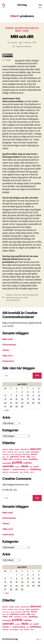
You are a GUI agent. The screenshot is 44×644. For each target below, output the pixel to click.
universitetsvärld (13, 300)
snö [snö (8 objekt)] (31, 467)
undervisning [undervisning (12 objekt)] (19, 469)
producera (19, 297)
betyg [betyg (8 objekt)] (11, 449)
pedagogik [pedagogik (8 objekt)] (7, 463)
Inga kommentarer (24, 46)
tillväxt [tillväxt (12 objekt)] (6, 469)
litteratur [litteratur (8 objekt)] (26, 454)
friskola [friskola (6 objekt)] (10, 452)
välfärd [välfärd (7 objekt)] (27, 472)
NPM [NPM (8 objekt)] (11, 459)
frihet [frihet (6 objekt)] (4, 452)
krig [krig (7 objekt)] (12, 454)
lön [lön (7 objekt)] (8, 457)
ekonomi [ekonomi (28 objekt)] (35, 449)
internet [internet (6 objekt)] (21, 452)
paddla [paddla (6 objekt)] (25, 459)
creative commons (13, 295)
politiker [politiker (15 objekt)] (28, 463)
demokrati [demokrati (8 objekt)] (25, 449)
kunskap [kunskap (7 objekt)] (18, 454)
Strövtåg (22, 5)
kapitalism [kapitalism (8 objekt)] (35, 452)
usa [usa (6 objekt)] (27, 470)
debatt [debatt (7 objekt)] (17, 449)
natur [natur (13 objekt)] (5, 459)
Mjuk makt (8, 339)
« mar (6, 410)
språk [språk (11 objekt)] (36, 467)
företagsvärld (32, 295)
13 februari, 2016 (30, 43)
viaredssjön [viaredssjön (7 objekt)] (14, 472)
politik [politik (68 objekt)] (17, 462)
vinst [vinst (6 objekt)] (21, 472)
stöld (26, 297)
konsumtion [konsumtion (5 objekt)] (6, 455)
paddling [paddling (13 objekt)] (33, 459)
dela (24, 295)
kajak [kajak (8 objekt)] (28, 452)
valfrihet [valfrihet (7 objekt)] (5, 472)
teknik (25, 31)
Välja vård (7, 356)
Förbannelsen (9, 345)
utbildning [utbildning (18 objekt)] (35, 469)
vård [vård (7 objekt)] (32, 472)
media (18, 31)
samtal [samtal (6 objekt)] (17, 467)
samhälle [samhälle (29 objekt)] (8, 466)
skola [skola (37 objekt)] (25, 466)
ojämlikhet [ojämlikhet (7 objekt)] (17, 459)
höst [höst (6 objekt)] (16, 452)
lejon (15, 43)
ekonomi (9, 28)
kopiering (10, 297)
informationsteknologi (27, 28)
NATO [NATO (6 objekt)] (33, 457)
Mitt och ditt (22, 37)
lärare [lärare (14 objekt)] (34, 454)
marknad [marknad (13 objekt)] (14, 457)
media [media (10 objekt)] (22, 457)
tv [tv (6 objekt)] (11, 470)
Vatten (6, 350)
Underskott (8, 361)
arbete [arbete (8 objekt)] (5, 449)
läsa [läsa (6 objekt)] (4, 457)
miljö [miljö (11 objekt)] (28, 457)
